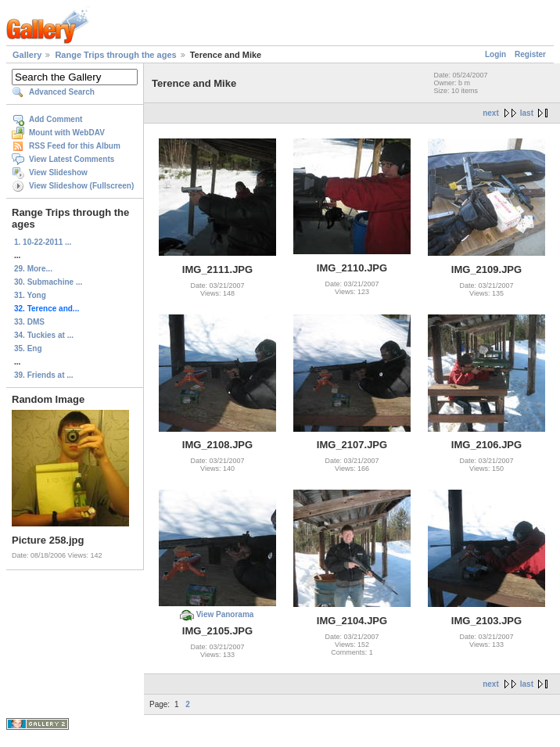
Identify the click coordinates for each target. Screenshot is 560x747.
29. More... (33, 269)
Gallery (27, 55)
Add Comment (56, 119)
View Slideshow (58, 172)
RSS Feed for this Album (75, 146)
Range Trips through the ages (115, 55)
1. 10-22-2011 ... (43, 242)
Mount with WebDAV (67, 133)
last (527, 113)
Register (530, 54)
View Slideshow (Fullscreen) (81, 186)
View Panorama (225, 614)
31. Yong (30, 295)
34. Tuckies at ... (44, 335)
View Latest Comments (72, 159)
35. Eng (28, 348)
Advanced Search (62, 92)
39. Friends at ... (44, 375)
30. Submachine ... (48, 282)
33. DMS (29, 322)
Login (495, 54)
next (491, 113)
